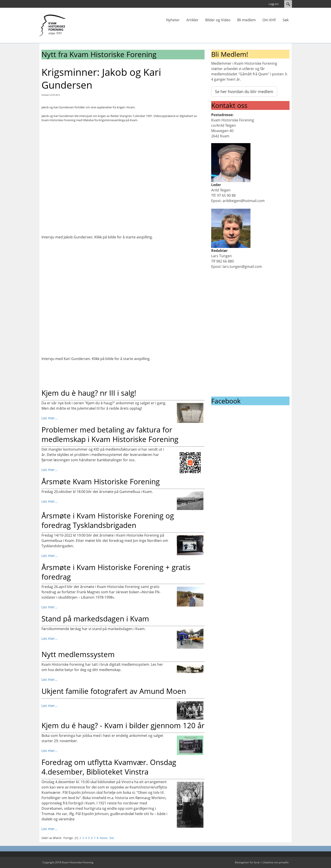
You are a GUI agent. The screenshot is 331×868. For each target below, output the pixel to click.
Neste (103, 838)
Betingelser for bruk (247, 862)
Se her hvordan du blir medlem (244, 91)
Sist (112, 838)
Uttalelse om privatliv (276, 862)
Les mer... (49, 418)
